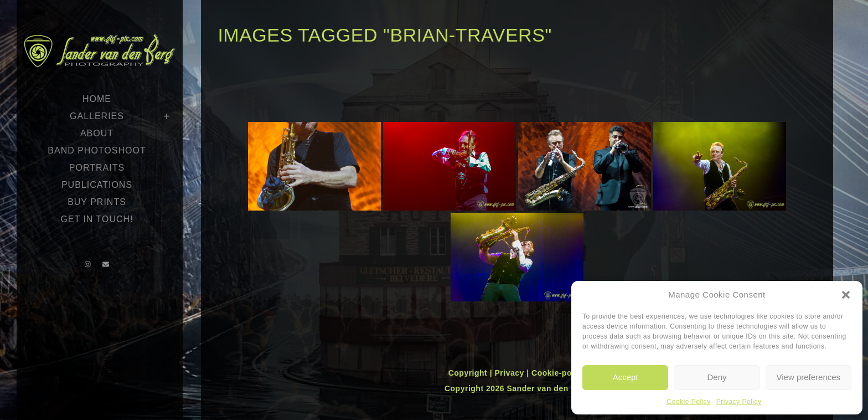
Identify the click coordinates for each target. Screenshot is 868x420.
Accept (626, 377)
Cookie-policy (559, 373)
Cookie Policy (689, 402)
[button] (846, 295)
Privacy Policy (739, 402)
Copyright (469, 373)
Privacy (510, 373)
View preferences (809, 377)
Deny (717, 377)
